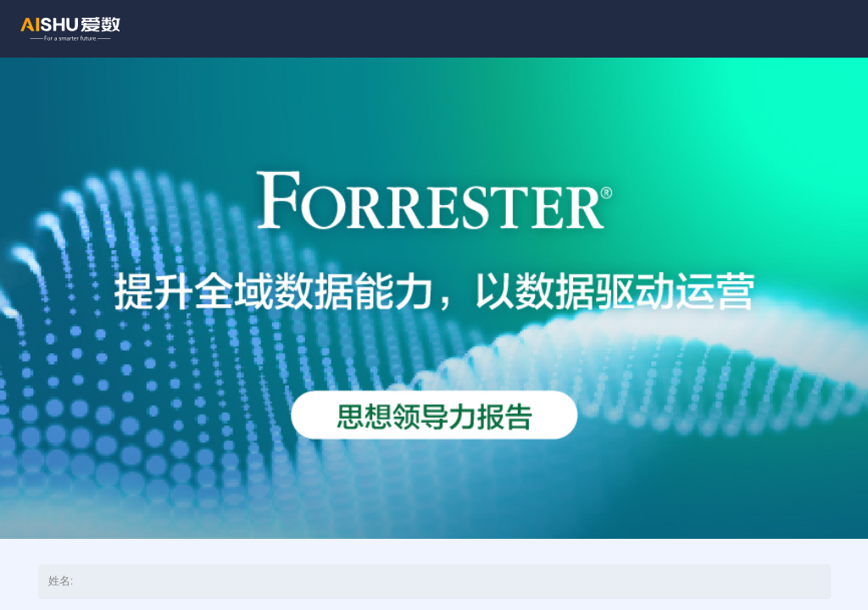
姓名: (61, 581)
